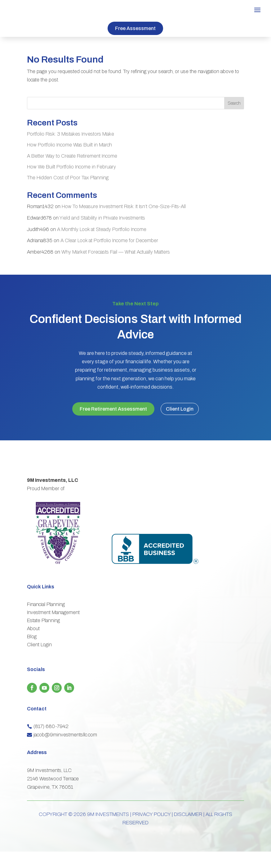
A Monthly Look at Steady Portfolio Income (102, 229)
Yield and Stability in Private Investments (102, 218)
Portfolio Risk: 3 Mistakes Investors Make (71, 134)
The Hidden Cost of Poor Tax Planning (68, 178)
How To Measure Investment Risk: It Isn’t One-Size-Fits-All (124, 206)
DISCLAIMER (188, 830)
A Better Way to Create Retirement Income (72, 156)
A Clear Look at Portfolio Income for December (109, 240)
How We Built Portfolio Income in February (71, 167)
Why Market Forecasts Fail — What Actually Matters (116, 252)
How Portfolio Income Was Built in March (69, 145)
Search (234, 103)
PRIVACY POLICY (151, 830)
